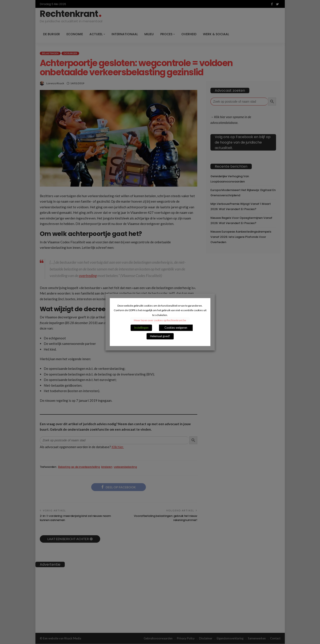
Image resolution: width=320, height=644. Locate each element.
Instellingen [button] (141, 328)
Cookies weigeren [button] (176, 328)
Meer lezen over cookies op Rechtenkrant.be (160, 320)
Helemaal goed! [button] (160, 336)
